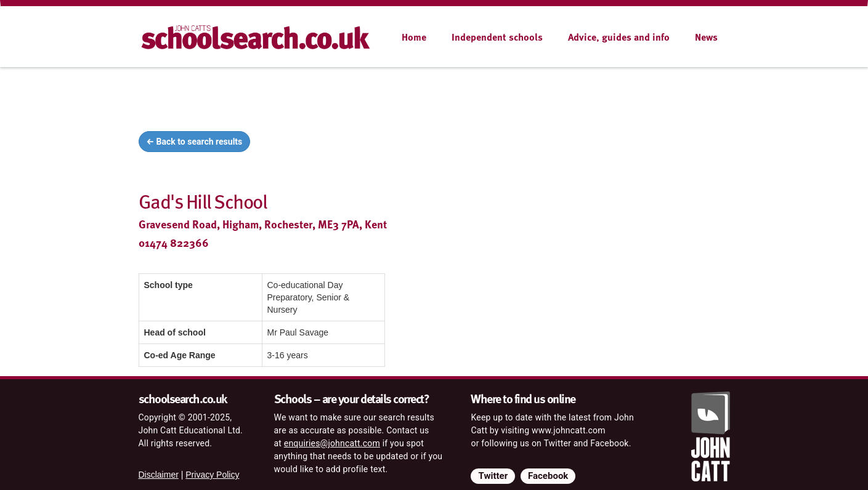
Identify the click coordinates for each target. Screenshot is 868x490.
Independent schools (497, 37)
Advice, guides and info (619, 37)
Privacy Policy (212, 475)
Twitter (493, 476)
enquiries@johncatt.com (332, 443)
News (706, 37)
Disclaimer (159, 475)
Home (414, 37)
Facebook (548, 476)
